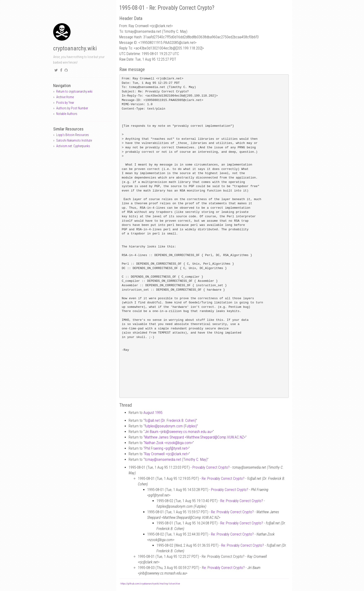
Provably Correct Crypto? (211, 467)
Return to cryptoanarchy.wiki (74, 91)
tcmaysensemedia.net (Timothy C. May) (176, 459)
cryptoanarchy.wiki (75, 48)
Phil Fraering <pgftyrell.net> (167, 448)
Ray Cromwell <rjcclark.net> (167, 454)
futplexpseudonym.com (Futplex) (171, 426)
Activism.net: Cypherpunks (73, 146)
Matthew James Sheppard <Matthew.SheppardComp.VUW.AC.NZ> (195, 437)
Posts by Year (65, 103)
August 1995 (153, 413)
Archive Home (65, 97)
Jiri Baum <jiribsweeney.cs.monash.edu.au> (179, 432)
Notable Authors (67, 114)
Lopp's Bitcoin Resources (73, 135)
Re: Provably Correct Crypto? (223, 479)
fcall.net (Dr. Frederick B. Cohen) (170, 421)
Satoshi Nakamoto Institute (74, 140)
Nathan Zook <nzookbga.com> (169, 443)
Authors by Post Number (72, 108)
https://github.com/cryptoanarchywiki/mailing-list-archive (150, 584)
